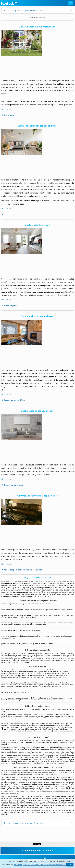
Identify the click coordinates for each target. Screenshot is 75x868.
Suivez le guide (10, 305)
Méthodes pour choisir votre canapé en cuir (22, 570)
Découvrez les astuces (13, 485)
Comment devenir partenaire (37, 851)
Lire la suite (6, 109)
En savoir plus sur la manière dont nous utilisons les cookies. (40, 865)
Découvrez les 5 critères (14, 400)
